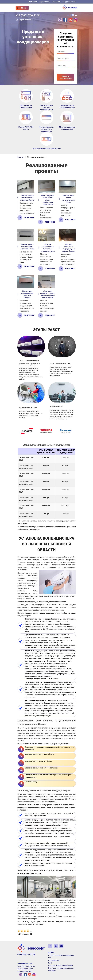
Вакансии (56, 2)
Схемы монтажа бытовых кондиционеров (47, 108)
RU (76, 15)
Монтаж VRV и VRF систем (26, 128)
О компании (33, 2)
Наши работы (54, 960)
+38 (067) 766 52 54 (28, 15)
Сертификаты (45, 2)
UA (68, 15)
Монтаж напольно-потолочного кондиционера (47, 129)
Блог (50, 963)
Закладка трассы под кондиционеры (67, 106)
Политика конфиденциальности (61, 968)
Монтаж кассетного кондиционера (67, 128)
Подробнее (29, 217)
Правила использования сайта (61, 965)
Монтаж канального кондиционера (47, 148)
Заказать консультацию (66, 77)
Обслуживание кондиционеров (26, 106)
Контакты (52, 971)
